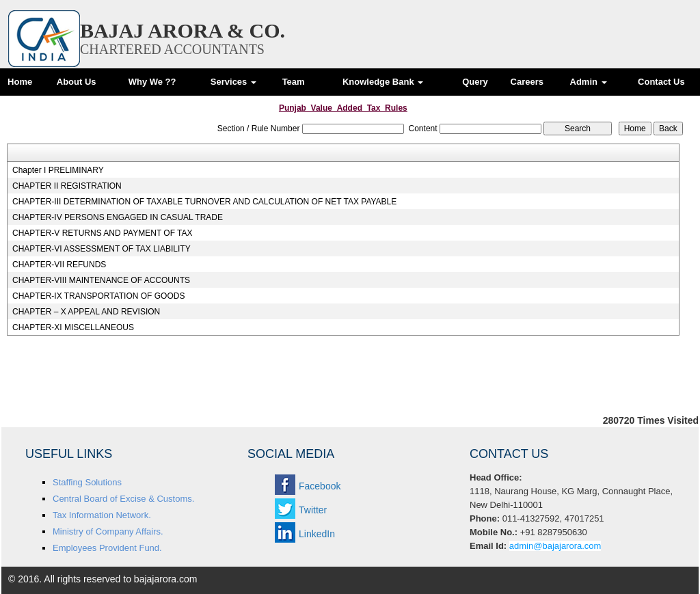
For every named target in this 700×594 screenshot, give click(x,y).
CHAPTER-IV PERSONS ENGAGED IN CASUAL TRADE (118, 217)
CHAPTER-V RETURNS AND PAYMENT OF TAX (103, 233)
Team (294, 82)
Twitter (313, 510)
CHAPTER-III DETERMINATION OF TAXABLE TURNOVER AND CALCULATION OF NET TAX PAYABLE (204, 202)
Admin (589, 82)
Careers (527, 82)
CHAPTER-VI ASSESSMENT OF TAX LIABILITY (102, 249)
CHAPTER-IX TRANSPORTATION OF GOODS (98, 296)
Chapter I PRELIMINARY (58, 170)
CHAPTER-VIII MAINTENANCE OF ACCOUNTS (101, 280)
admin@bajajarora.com (555, 546)
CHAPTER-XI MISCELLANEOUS (73, 327)
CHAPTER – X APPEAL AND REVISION (86, 312)
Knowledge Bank (383, 82)
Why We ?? (152, 82)
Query (475, 82)
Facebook (320, 486)
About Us (77, 82)
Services (233, 82)
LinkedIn (317, 534)
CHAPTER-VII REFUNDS (59, 265)
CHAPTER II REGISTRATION (67, 186)
